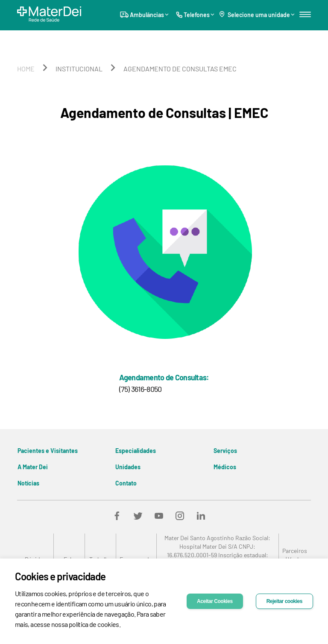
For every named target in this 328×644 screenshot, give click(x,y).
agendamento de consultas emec (180, 69)
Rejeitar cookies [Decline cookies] (284, 601)
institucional (79, 69)
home (26, 69)
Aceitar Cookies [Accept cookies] (215, 601)
